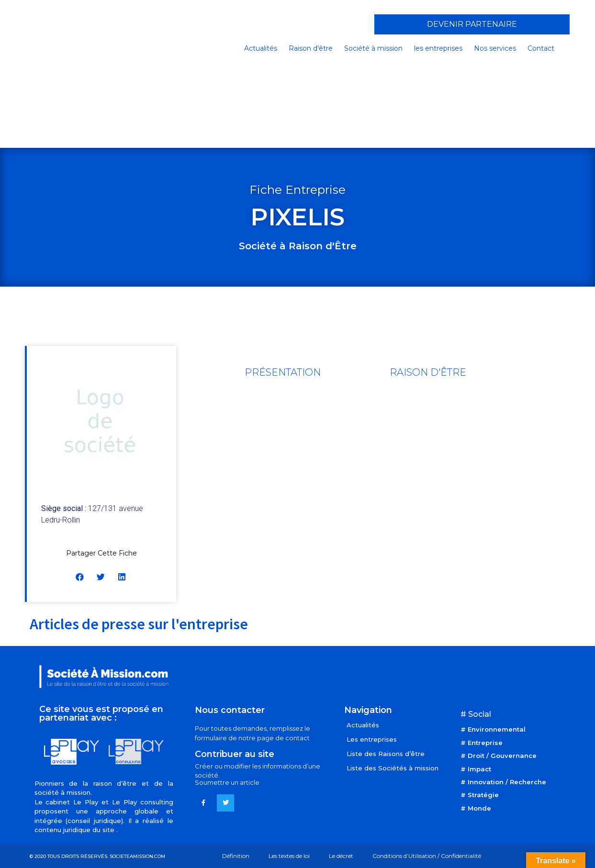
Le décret (341, 856)
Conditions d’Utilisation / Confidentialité (427, 856)
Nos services (495, 48)
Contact (541, 48)
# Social (476, 714)
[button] (472, 24)
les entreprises (438, 48)
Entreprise (485, 743)
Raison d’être (311, 48)
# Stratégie (480, 795)
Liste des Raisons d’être (386, 754)
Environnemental (497, 729)
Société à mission (373, 48)
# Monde (476, 808)
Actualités (261, 48)
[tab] (282, 372)
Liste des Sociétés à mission (393, 768)
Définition (236, 856)
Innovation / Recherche (507, 782)
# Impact (476, 769)
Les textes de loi (289, 856)
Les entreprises (372, 739)
